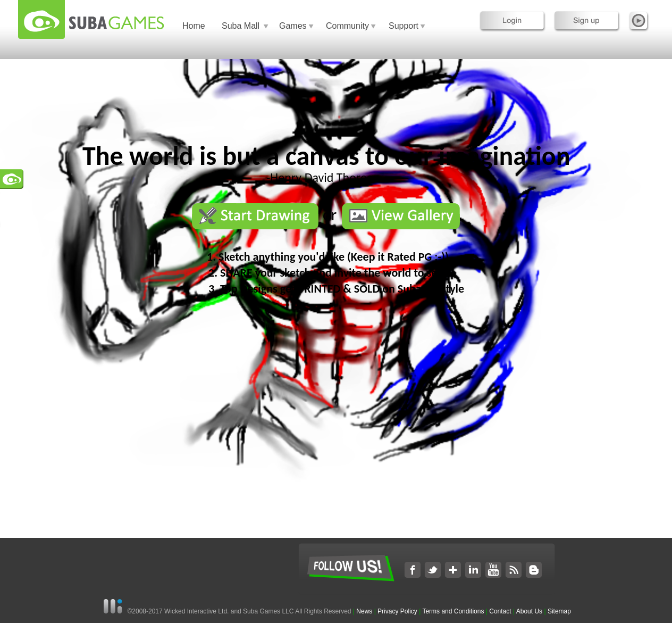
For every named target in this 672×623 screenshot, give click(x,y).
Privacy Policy (397, 611)
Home (194, 26)
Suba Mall (241, 26)
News (365, 611)
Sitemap (559, 611)
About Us (529, 611)
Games (293, 26)
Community (347, 26)
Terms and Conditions (453, 611)
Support (404, 26)
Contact (500, 611)
